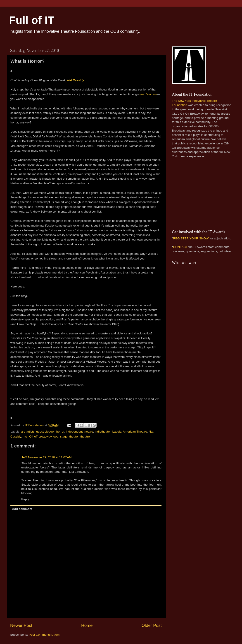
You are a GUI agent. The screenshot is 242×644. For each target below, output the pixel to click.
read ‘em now (148, 94)
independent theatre (80, 432)
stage (64, 437)
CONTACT (180, 247)
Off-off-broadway (40, 437)
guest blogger (45, 432)
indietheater (103, 432)
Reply (25, 499)
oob (56, 437)
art (23, 432)
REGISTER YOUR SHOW (191, 238)
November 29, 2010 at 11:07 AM (50, 457)
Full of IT (32, 20)
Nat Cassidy (76, 80)
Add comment (22, 509)
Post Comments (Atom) (45, 635)
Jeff (24, 457)
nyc (25, 437)
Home (87, 625)
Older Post (152, 625)
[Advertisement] (200, 193)
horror (60, 432)
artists (31, 432)
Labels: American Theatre (130, 432)
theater (74, 437)
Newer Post (21, 625)
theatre (85, 437)
